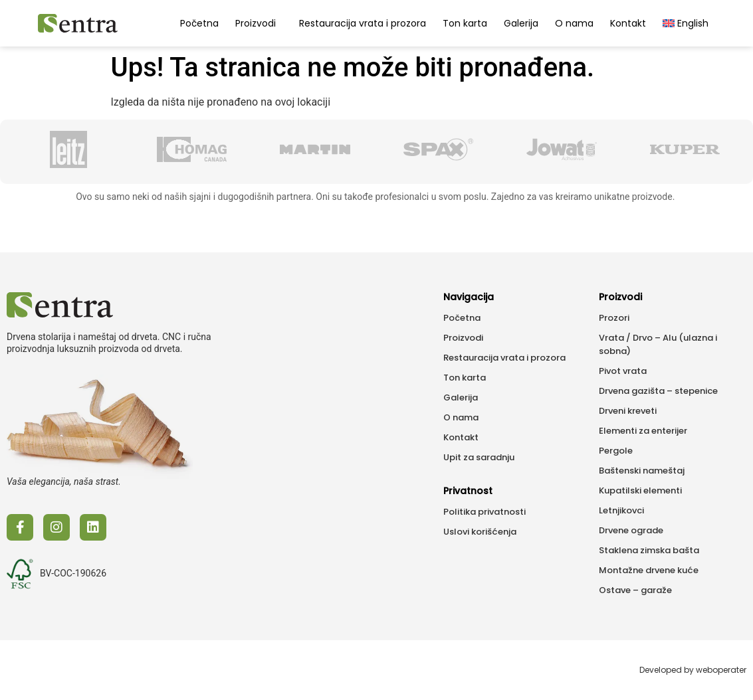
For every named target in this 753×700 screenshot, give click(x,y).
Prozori (614, 318)
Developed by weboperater (693, 670)
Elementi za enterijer (643, 431)
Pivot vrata (623, 371)
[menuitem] (686, 23)
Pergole (616, 451)
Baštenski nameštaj (642, 471)
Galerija (521, 23)
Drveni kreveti (628, 411)
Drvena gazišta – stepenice (658, 391)
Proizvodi (259, 23)
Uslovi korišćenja (480, 532)
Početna (199, 23)
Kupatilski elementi (640, 490)
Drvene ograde (631, 530)
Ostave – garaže (635, 590)
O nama (574, 23)
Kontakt (628, 23)
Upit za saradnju (479, 457)
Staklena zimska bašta (649, 550)
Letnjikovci (621, 510)
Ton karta (465, 23)
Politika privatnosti (484, 512)
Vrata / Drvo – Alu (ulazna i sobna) (658, 344)
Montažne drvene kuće (649, 570)
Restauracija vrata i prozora (363, 23)
